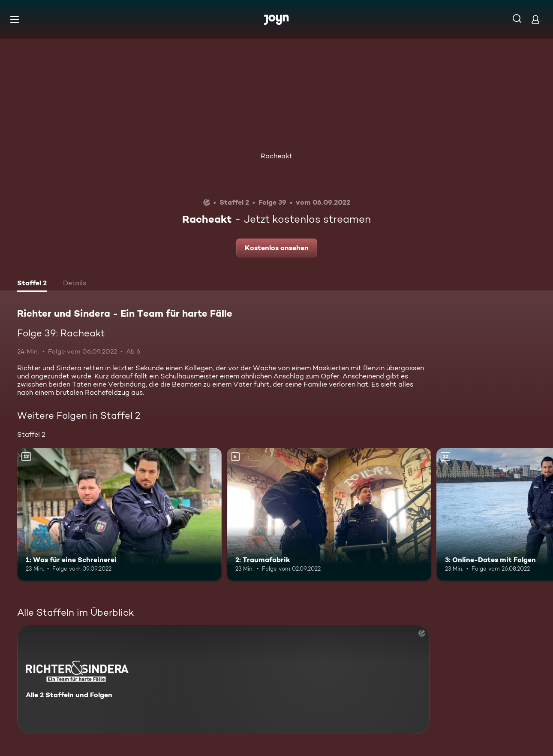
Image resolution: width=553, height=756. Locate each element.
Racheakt (276, 156)
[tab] (32, 284)
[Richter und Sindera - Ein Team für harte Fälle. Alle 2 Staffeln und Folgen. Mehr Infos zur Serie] (223, 679)
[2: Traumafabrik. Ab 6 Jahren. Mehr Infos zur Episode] (329, 514)
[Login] (535, 19)
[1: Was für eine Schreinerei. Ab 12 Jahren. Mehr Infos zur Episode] (119, 514)
